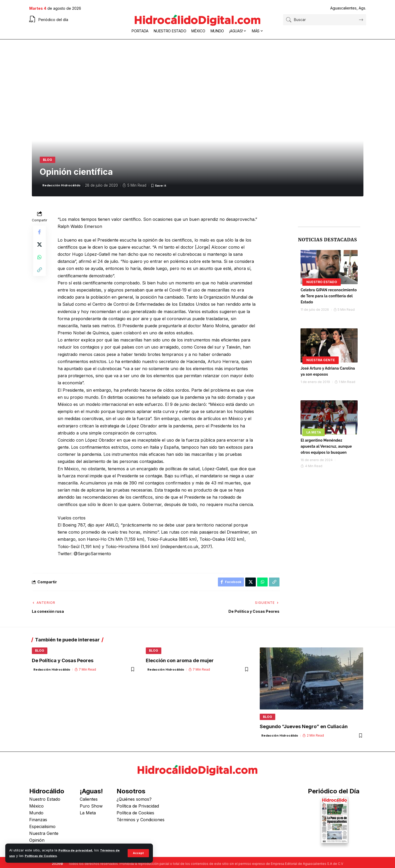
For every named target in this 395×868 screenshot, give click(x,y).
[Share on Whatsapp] (39, 260)
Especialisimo (42, 831)
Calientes (89, 803)
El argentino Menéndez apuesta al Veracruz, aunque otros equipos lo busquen (326, 445)
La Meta (314, 431)
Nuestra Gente (321, 359)
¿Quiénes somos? (134, 803)
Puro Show (91, 810)
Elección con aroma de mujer (180, 665)
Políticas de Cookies (48, 856)
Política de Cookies (135, 817)
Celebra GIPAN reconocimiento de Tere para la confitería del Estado (329, 295)
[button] (138, 853)
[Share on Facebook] (39, 235)
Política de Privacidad (138, 810)
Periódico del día (53, 20)
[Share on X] (39, 247)
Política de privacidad (77, 850)
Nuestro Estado (322, 281)
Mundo (36, 817)
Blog (49, 161)
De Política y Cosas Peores (63, 665)
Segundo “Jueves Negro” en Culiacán (304, 731)
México (36, 810)
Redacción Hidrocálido (63, 188)
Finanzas (38, 824)
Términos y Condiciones (141, 824)
